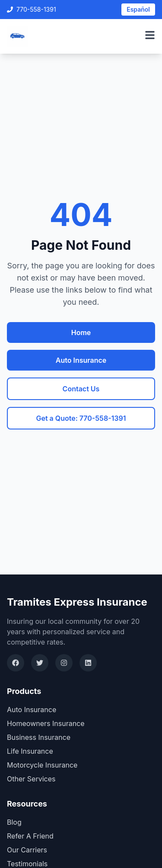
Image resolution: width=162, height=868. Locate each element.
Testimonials (27, 864)
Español (138, 9)
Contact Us (81, 389)
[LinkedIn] (88, 663)
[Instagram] (64, 663)
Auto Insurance (81, 360)
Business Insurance (39, 737)
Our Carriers (27, 850)
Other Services (31, 779)
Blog (14, 822)
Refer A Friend (30, 836)
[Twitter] (40, 663)
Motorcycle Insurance (42, 765)
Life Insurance (30, 751)
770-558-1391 (32, 9)
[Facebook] (16, 663)
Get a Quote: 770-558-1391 (81, 418)
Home (81, 332)
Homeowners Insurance (46, 723)
